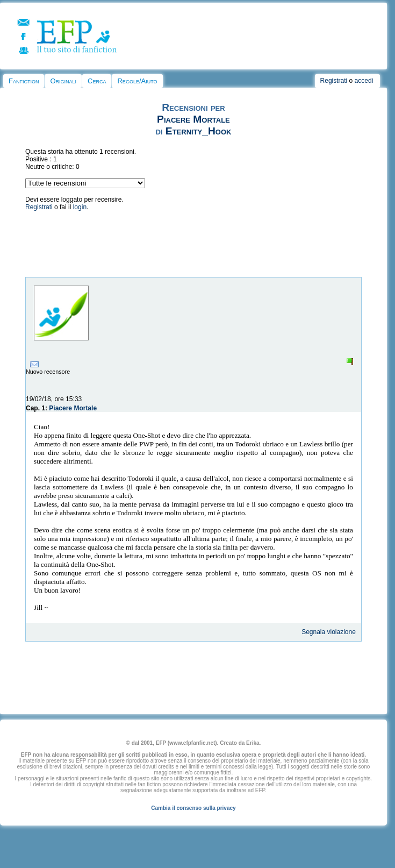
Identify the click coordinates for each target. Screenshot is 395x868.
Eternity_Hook (199, 131)
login (80, 207)
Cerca (97, 81)
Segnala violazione (329, 632)
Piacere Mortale (193, 119)
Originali (63, 81)
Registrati (334, 81)
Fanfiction (24, 81)
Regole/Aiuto (137, 81)
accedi (364, 81)
